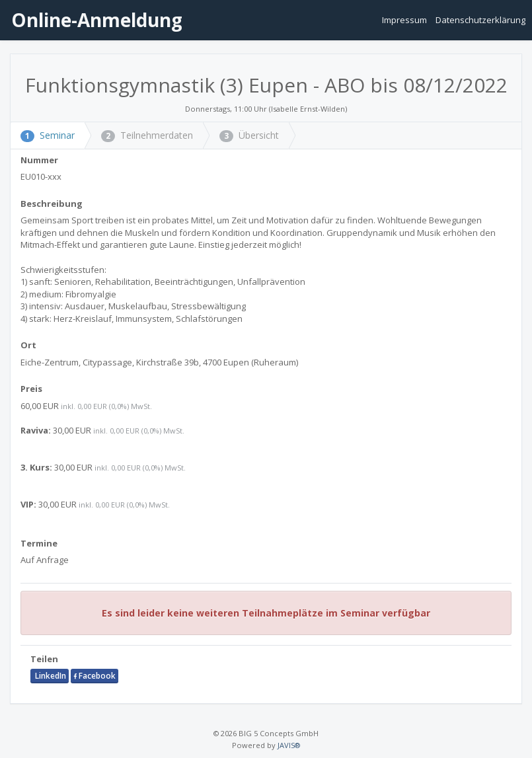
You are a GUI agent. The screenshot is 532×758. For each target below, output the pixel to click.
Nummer (39, 160)
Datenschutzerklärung (480, 20)
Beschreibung (52, 204)
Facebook (95, 676)
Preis (31, 389)
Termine (39, 543)
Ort (28, 345)
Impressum (405, 20)
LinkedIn (50, 676)
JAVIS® (289, 745)
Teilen (44, 659)
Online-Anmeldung (95, 20)
